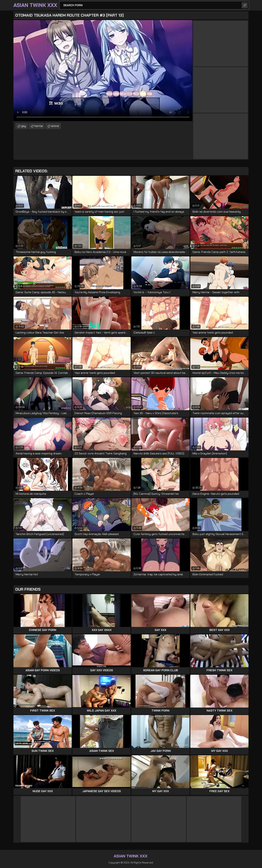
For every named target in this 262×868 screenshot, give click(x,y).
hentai (39, 126)
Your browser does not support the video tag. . (103, 71)
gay (24, 126)
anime (55, 126)
